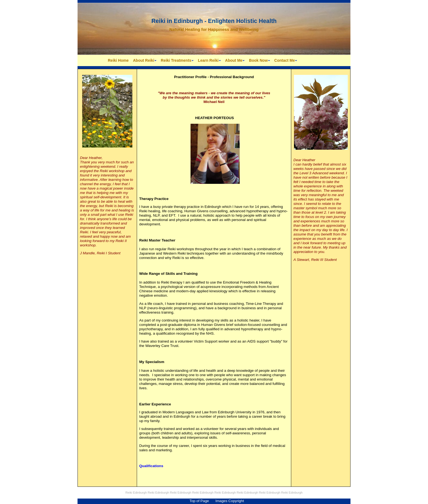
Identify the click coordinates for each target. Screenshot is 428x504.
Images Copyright (230, 501)
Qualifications (151, 466)
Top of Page (199, 501)
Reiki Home (118, 60)
